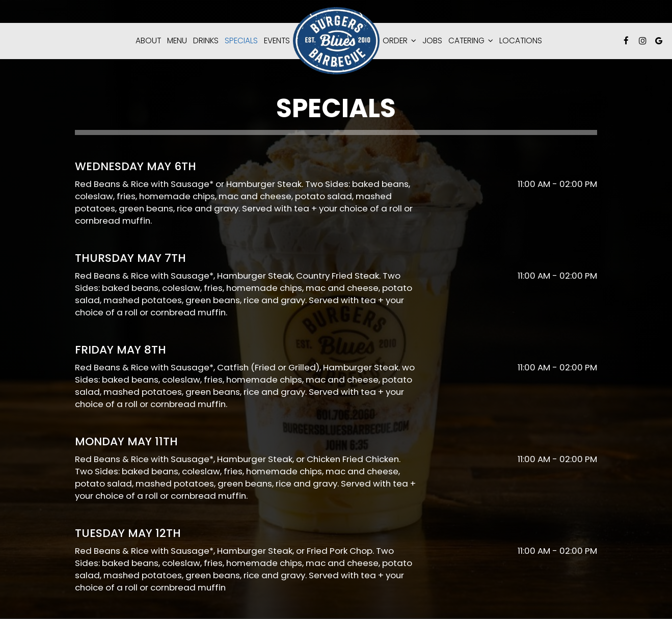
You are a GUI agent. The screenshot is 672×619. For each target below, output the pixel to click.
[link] (336, 41)
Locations (521, 41)
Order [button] (399, 41)
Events (277, 41)
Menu (177, 41)
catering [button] (471, 41)
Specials (241, 41)
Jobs (432, 41)
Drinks (206, 41)
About (148, 41)
